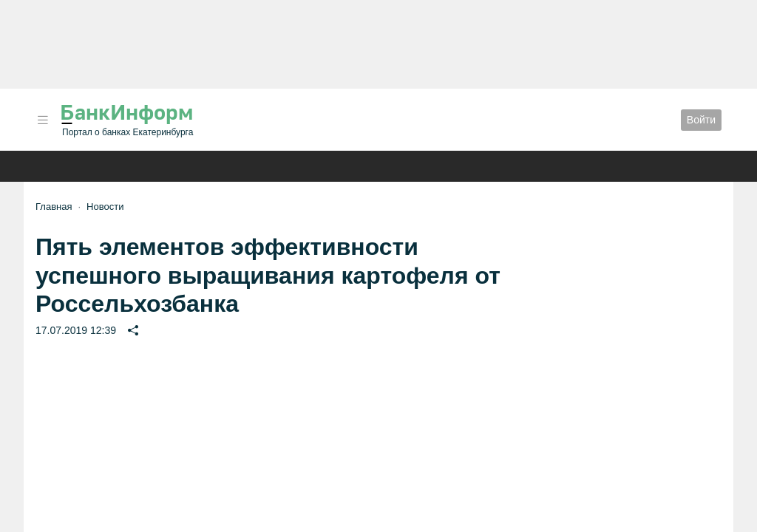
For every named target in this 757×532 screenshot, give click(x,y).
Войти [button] (701, 120)
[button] (43, 120)
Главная (54, 207)
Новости (105, 207)
